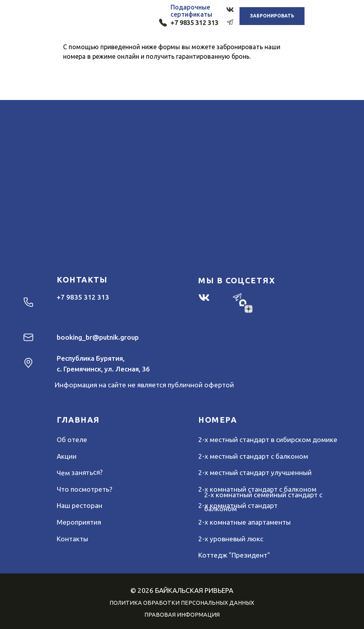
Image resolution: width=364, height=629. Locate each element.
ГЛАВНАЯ (78, 420)
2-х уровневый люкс (231, 539)
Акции (67, 456)
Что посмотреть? (84, 489)
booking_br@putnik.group (98, 337)
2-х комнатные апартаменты (244, 522)
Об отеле (72, 440)
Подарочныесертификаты (191, 11)
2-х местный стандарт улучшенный (255, 472)
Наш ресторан (80, 505)
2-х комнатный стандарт (238, 505)
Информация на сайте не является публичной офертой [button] (144, 385)
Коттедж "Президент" (234, 555)
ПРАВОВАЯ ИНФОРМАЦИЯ (182, 615)
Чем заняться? (80, 472)
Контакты (72, 539)
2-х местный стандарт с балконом (253, 456)
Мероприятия (79, 522)
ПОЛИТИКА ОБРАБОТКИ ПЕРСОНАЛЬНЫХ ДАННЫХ (182, 603)
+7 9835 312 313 (194, 23)
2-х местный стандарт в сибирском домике (268, 440)
